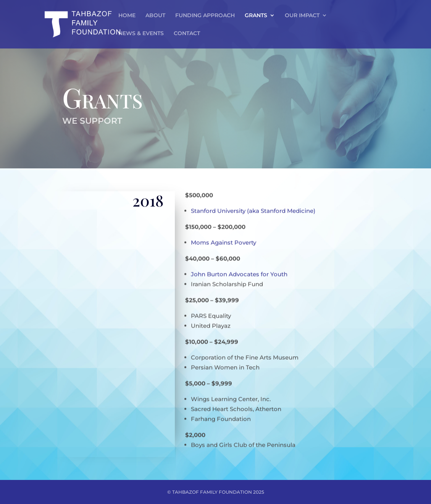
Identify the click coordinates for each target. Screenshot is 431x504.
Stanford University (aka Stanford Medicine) (253, 207)
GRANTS (256, 16)
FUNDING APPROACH (205, 16)
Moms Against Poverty (224, 239)
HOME (127, 16)
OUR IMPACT (302, 16)
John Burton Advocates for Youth (239, 271)
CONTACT (187, 34)
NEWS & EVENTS (141, 34)
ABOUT (155, 16)
